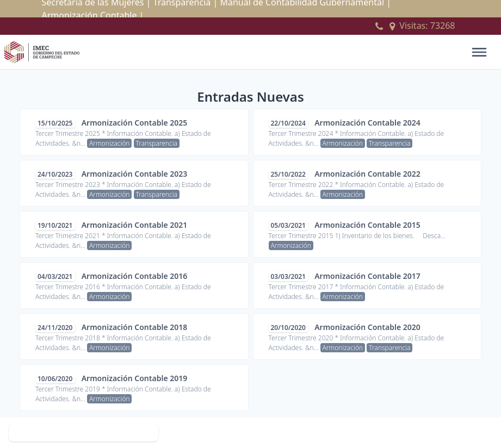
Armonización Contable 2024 (367, 123)
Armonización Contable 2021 (135, 225)
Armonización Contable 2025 (135, 123)
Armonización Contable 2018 (135, 327)
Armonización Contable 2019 (135, 378)
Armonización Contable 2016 (135, 276)
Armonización (109, 143)
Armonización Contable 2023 (135, 174)
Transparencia (157, 143)
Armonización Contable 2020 (367, 327)
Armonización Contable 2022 (367, 174)
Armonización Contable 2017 (367, 276)
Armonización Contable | (93, 15)
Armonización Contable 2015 (367, 225)
